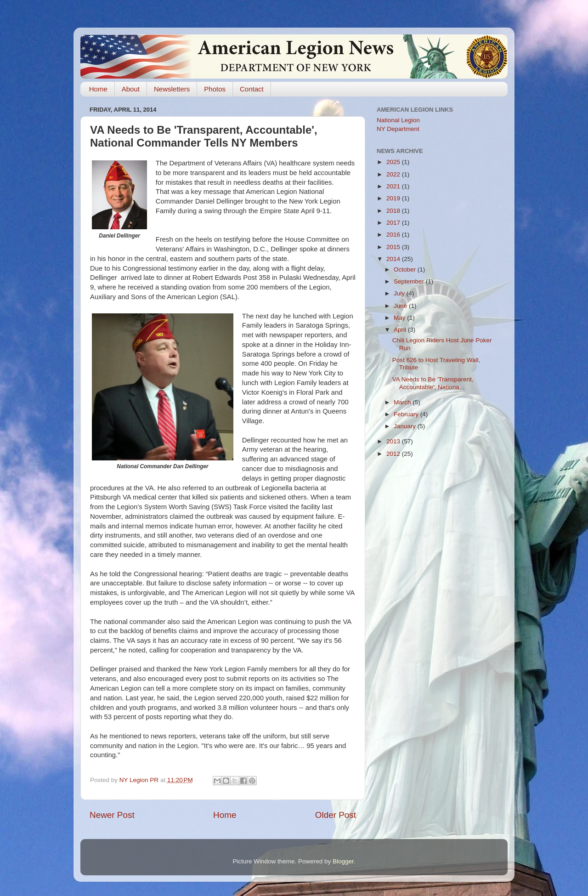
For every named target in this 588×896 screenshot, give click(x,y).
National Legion (398, 120)
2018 (394, 211)
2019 (394, 198)
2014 (394, 259)
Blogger (343, 861)
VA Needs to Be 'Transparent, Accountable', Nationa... (433, 383)
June (401, 306)
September (410, 281)
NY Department (398, 129)
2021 (394, 186)
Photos (215, 89)
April (401, 330)
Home (98, 89)
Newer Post (112, 815)
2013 (394, 441)
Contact (252, 89)
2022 (394, 174)
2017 (394, 223)
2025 (394, 162)
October (406, 269)
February (407, 414)
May (400, 318)
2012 (394, 454)
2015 (394, 247)
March (403, 402)
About (131, 89)
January (406, 426)
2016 (394, 235)
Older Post (336, 815)
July (400, 293)
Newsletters (172, 89)
